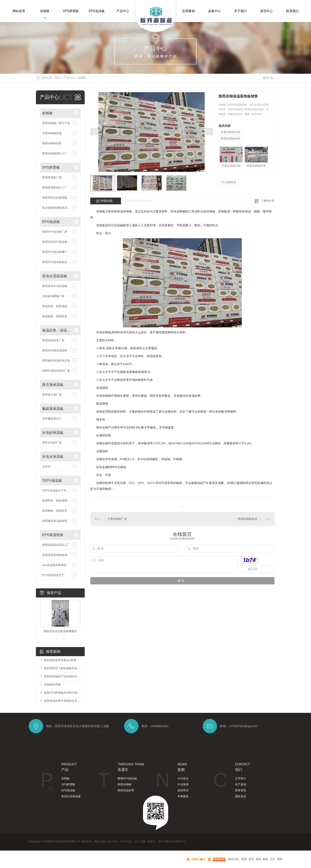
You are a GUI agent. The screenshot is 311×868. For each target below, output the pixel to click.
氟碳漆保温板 (53, 409)
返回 (268, 78)
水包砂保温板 (53, 433)
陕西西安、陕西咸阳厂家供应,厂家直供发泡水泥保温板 (60, 306)
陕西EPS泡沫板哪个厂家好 (59, 252)
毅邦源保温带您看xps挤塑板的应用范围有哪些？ (62, 660)
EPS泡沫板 (97, 11)
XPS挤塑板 (71, 11)
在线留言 (229, 182)
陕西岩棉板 (125, 784)
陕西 (244, 859)
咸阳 (258, 859)
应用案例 (188, 11)
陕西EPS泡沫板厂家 (55, 232)
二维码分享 (268, 201)
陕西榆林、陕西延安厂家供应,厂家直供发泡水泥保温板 (60, 316)
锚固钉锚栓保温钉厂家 (56, 371)
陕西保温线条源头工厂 (56, 545)
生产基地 (241, 784)
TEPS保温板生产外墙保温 (58, 490)
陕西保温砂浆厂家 (53, 340)
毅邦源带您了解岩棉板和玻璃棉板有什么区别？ (62, 668)
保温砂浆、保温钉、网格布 (57, 330)
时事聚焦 (183, 796)
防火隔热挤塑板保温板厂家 (59, 208)
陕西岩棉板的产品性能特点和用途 (62, 676)
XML (109, 841)
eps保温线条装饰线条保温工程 (60, 565)
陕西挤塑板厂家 (52, 177)
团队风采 (241, 796)
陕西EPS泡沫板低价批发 (58, 262)
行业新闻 (183, 784)
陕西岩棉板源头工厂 (55, 153)
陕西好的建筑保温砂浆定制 (59, 350)
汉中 (273, 859)
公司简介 (241, 778)
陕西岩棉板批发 (248, 519)
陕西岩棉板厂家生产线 (56, 123)
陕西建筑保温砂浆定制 (56, 360)
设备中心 (214, 11)
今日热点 (183, 778)
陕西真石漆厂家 (52, 395)
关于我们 (240, 11)
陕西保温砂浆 (126, 790)
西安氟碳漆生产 (52, 419)
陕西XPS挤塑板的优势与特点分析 (62, 693)
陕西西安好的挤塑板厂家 (58, 198)
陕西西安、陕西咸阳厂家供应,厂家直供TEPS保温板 (60, 501)
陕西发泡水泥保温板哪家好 (59, 286)
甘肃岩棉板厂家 (117, 519)
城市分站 (233, 859)
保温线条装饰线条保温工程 (59, 555)
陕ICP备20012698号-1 (172, 841)
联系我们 (292, 11)
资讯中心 (266, 11)
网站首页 (19, 11)
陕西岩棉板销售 (52, 143)
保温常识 (183, 790)
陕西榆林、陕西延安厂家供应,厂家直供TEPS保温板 (60, 511)
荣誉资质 (241, 790)
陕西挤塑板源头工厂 (55, 187)
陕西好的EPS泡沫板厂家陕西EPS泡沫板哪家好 (60, 242)
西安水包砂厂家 (52, 443)
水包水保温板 (53, 457)
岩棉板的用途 (52, 684)
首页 (58, 78)
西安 (251, 859)
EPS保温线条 (53, 535)
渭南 (280, 859)
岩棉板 (45, 11)
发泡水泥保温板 (55, 276)
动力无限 (140, 841)
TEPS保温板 (52, 481)
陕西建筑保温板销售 (55, 521)
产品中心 (123, 11)
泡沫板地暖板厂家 (53, 296)
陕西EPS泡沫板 (127, 778)
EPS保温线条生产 (53, 575)
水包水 (46, 467)
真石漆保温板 (53, 385)
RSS (116, 841)
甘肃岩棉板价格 (52, 133)
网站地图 (100, 841)
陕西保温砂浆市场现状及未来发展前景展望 (62, 701)
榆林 (265, 859)
